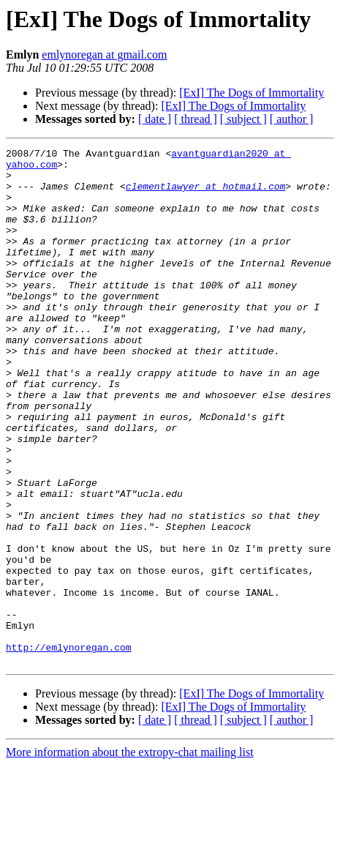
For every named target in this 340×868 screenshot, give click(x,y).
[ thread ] (196, 119)
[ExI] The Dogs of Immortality (252, 93)
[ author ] (292, 119)
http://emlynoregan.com (69, 748)
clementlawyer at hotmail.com (205, 195)
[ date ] (155, 119)
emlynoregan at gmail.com (104, 55)
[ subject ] (243, 119)
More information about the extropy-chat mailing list (130, 855)
